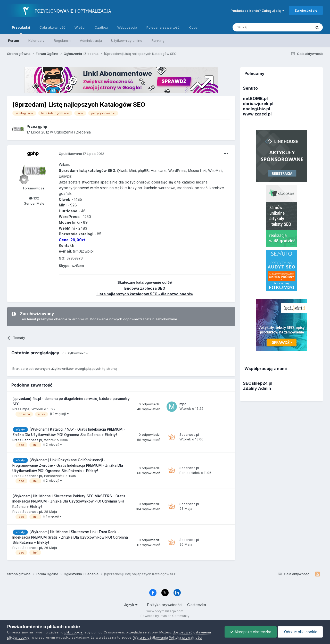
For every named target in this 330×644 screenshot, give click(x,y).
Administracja (91, 40)
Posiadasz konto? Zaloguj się (257, 11)
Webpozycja (127, 27)
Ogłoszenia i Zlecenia (72, 132)
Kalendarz (36, 40)
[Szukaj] (259, 27)
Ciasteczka (197, 605)
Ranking (158, 40)
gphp (33, 153)
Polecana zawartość (163, 27)
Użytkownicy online (127, 40)
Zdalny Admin (257, 388)
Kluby (193, 27)
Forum (14, 40)
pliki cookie (73, 632)
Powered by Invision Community (165, 616)
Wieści (80, 27)
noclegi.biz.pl (256, 109)
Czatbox (101, 27)
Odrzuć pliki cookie (300, 632)
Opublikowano (81, 154)
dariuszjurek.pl (258, 104)
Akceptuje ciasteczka (251, 632)
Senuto (250, 88)
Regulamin (62, 40)
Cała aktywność (52, 27)
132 (34, 198)
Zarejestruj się (306, 10)
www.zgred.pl (257, 114)
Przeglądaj (21, 30)
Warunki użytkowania (151, 637)
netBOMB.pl (255, 98)
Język (131, 605)
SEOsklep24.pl (258, 383)
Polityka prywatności (165, 605)
